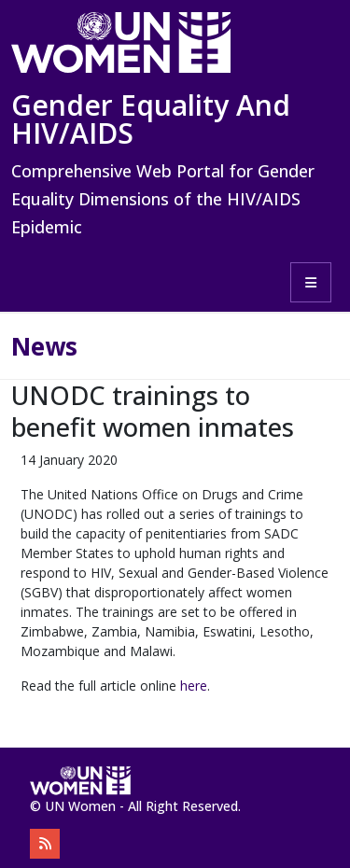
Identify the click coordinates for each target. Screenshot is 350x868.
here (194, 686)
